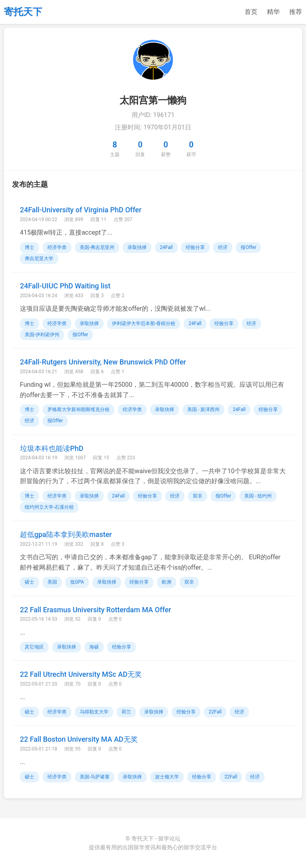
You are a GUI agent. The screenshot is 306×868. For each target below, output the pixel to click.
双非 (198, 496)
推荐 (296, 12)
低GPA (77, 582)
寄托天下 (23, 12)
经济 (223, 247)
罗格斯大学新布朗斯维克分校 (78, 410)
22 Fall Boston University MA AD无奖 (79, 739)
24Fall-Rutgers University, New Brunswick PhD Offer (103, 362)
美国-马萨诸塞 (95, 777)
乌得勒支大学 (94, 712)
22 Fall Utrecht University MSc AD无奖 (81, 674)
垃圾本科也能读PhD (52, 448)
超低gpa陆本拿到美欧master (66, 534)
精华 (273, 12)
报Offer (248, 247)
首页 (251, 12)
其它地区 (34, 647)
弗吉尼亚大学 (39, 259)
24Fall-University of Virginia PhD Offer (81, 210)
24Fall (166, 247)
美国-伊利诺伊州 (42, 335)
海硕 (94, 647)
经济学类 (57, 247)
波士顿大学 (167, 777)
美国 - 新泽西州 (203, 410)
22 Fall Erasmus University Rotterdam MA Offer (95, 610)
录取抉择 (137, 247)
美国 (52, 582)
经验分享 (195, 247)
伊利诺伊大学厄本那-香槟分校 (144, 323)
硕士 (29, 582)
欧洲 (167, 582)
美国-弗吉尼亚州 (97, 247)
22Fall (215, 712)
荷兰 (126, 712)
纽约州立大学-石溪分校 (49, 507)
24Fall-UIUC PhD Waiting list (65, 286)
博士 (29, 247)
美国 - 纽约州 (258, 496)
